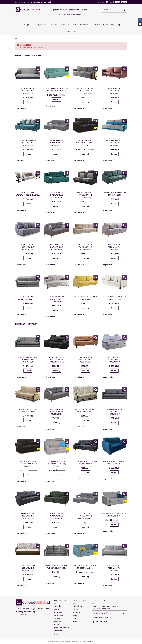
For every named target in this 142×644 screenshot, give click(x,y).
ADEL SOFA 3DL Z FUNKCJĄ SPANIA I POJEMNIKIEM (57, 90)
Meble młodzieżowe (82, 24)
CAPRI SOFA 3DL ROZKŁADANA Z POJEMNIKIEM (114, 568)
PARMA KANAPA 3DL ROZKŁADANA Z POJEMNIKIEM (114, 412)
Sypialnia (42, 24)
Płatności (57, 625)
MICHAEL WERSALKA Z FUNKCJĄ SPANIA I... (28, 410)
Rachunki (76, 612)
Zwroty (75, 609)
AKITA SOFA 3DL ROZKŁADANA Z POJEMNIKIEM (114, 91)
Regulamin (58, 622)
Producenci (71, 32)
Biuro (97, 24)
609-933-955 (22, 2)
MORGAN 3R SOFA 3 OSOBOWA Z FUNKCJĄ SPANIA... (57, 464)
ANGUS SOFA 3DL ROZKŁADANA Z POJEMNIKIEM (57, 195)
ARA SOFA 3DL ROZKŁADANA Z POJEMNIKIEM (114, 194)
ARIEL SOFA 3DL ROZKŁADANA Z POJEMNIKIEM (57, 247)
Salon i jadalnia (28, 24)
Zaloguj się (100, 2)
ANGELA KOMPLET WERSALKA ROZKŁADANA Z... (28, 194)
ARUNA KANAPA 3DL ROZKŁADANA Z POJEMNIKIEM (57, 299)
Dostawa (57, 618)
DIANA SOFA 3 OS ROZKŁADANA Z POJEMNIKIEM (114, 360)
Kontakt (56, 634)
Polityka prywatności (61, 628)
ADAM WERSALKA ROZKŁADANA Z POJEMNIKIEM (28, 91)
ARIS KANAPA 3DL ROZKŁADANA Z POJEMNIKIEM (85, 247)
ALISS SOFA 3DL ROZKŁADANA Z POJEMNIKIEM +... (57, 143)
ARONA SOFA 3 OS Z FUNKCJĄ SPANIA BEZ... (28, 298)
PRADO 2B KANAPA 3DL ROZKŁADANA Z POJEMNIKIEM (28, 360)
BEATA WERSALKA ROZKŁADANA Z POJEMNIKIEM (28, 568)
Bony (75, 622)
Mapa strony (58, 631)
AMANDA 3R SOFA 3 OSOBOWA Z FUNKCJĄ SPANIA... (85, 143)
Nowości (57, 609)
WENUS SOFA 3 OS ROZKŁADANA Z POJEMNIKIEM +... (57, 360)
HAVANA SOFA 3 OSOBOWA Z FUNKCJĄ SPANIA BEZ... (57, 567)
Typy (119, 24)
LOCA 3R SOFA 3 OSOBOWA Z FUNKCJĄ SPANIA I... (85, 567)
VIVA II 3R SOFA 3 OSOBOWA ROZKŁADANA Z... (114, 463)
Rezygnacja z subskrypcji (101, 617)
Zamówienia (77, 606)
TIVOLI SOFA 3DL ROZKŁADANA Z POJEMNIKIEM (85, 360)
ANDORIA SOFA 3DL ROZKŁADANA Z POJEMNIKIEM (114, 143)
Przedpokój (108, 24)
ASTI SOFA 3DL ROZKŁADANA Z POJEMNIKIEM (85, 298)
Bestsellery (58, 612)
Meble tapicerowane (59, 24)
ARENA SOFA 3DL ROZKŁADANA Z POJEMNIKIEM (28, 247)
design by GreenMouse (87, 642)
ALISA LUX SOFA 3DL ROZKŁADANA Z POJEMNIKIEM (28, 143)
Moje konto (79, 600)
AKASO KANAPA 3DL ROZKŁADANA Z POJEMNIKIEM (85, 91)
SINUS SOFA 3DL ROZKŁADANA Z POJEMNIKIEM (57, 516)
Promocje (57, 606)
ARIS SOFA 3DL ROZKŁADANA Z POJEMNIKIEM (114, 247)
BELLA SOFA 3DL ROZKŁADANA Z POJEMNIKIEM (28, 516)
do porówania (22, 108)
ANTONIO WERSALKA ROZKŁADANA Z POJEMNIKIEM (85, 195)
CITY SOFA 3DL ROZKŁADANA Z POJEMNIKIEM (85, 463)
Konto (75, 618)
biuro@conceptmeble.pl (42, 2)
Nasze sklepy (59, 615)
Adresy (75, 615)
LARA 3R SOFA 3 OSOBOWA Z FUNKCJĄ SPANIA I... (114, 515)
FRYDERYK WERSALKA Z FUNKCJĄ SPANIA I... (85, 410)
